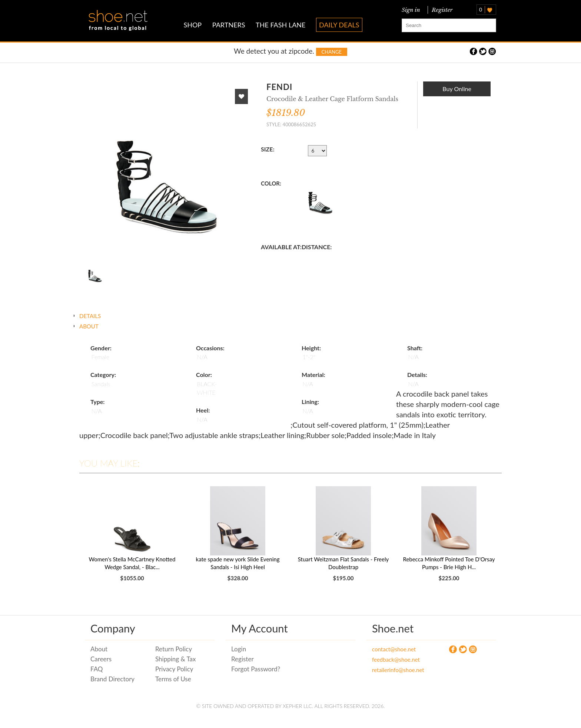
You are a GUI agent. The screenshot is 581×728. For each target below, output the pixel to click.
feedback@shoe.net (396, 659)
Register (441, 10)
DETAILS (90, 316)
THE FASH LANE (280, 25)
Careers (101, 659)
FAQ (97, 669)
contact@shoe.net (394, 649)
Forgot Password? (256, 669)
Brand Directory (112, 679)
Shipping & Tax (175, 659)
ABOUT (89, 326)
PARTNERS (229, 25)
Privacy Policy (174, 669)
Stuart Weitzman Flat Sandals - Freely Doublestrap (343, 563)
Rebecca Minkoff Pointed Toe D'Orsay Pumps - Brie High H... (449, 563)
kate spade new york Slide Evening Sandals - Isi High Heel (238, 563)
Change (332, 52)
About (99, 649)
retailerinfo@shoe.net (398, 670)
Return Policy (174, 649)
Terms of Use (173, 679)
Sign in (411, 10)
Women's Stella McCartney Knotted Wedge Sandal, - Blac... (132, 563)
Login (239, 649)
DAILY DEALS (339, 25)
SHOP (192, 25)
